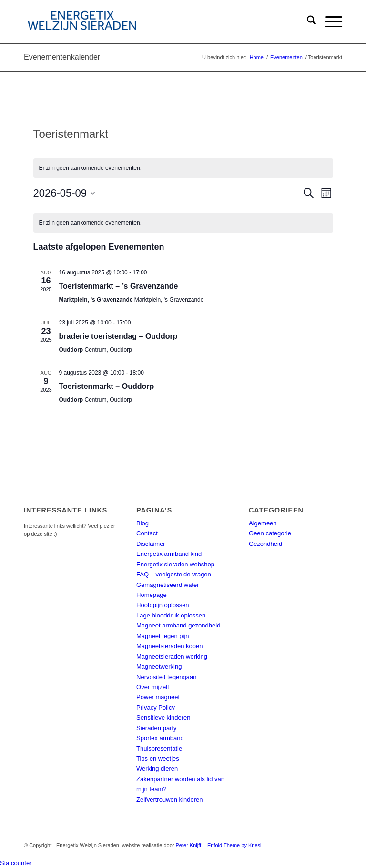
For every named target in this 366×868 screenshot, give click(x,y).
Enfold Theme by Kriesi (234, 845)
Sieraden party (157, 728)
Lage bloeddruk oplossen (171, 615)
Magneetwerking (159, 666)
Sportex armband (160, 738)
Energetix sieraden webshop (175, 564)
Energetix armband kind (169, 554)
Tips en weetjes (158, 758)
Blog (142, 523)
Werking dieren (157, 769)
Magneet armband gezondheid (178, 625)
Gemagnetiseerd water (168, 585)
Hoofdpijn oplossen (163, 605)
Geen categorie (270, 533)
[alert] (183, 168)
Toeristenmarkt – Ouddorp (107, 386)
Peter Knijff (189, 845)
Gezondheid (265, 544)
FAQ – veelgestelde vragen (174, 574)
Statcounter (16, 863)
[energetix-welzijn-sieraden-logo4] (82, 22)
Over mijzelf (153, 687)
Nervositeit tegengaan (166, 677)
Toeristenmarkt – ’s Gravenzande (119, 286)
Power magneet (158, 697)
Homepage (152, 595)
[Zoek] (307, 22)
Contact (147, 533)
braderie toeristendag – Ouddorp (118, 336)
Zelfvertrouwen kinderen (169, 800)
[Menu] (329, 22)
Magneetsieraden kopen (170, 646)
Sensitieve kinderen (163, 717)
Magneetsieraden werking (172, 656)
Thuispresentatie (159, 748)
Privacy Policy (156, 707)
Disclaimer (151, 544)
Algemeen (263, 523)
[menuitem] (307, 22)
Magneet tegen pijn (163, 636)
